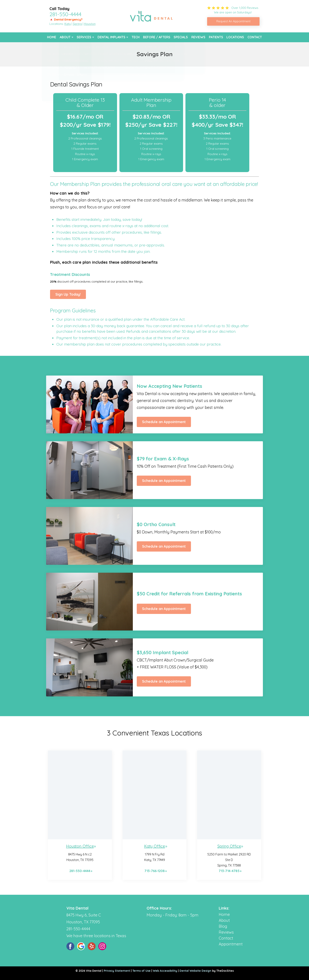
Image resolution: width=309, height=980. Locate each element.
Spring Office (229, 846)
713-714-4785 (229, 871)
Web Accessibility (165, 971)
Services (84, 37)
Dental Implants (111, 37)
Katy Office (154, 846)
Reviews (198, 37)
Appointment (231, 944)
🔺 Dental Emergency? (66, 19)
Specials (181, 37)
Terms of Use (141, 971)
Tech (136, 37)
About (65, 37)
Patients (216, 37)
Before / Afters (157, 37)
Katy (68, 24)
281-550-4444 (65, 14)
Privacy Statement (117, 971)
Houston (90, 24)
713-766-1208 (155, 871)
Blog (223, 926)
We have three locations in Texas (96, 936)
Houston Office (80, 846)
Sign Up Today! (68, 294)
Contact (255, 37)
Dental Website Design (195, 971)
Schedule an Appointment (164, 422)
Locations (235, 37)
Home (52, 37)
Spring (77, 24)
